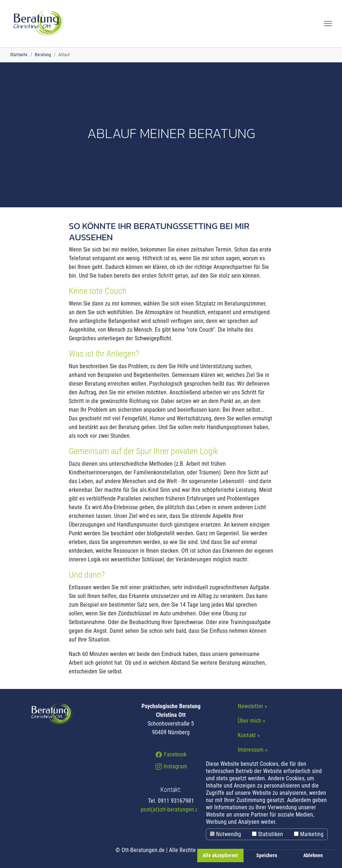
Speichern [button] (267, 855)
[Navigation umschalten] (328, 24)
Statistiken (267, 834)
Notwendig (225, 834)
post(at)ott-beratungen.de (171, 809)
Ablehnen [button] (313, 855)
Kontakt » (249, 735)
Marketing (309, 834)
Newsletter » (252, 706)
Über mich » (252, 721)
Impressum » (253, 750)
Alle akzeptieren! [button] (220, 855)
